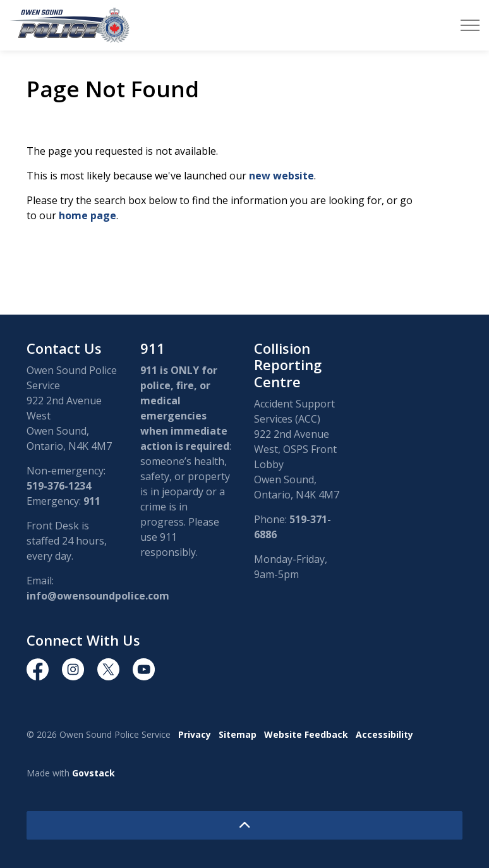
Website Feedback (306, 734)
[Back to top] (244, 825)
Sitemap (238, 734)
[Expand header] (470, 25)
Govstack (94, 773)
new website (281, 176)
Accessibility (384, 734)
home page (88, 215)
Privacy (195, 734)
